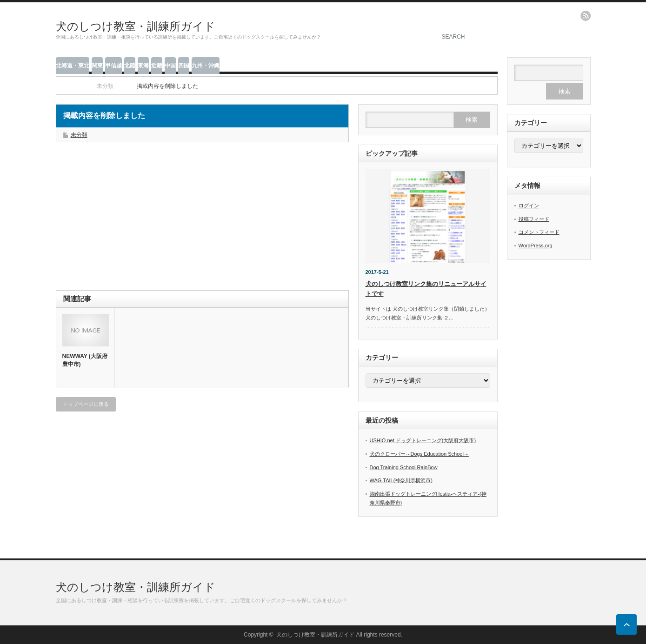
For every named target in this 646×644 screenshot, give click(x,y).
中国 (170, 66)
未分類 (79, 135)
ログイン (529, 206)
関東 (97, 66)
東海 (143, 66)
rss (586, 16)
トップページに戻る (86, 404)
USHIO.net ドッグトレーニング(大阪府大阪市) (423, 440)
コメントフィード (539, 232)
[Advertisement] (130, 221)
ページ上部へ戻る (626, 624)
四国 (184, 66)
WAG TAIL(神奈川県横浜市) (401, 480)
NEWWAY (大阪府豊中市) (85, 360)
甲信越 (113, 66)
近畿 (157, 66)
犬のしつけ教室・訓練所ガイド (136, 26)
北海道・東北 (73, 66)
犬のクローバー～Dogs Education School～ (419, 454)
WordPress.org (536, 246)
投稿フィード (534, 219)
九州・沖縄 (206, 66)
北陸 (130, 66)
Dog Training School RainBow (404, 467)
